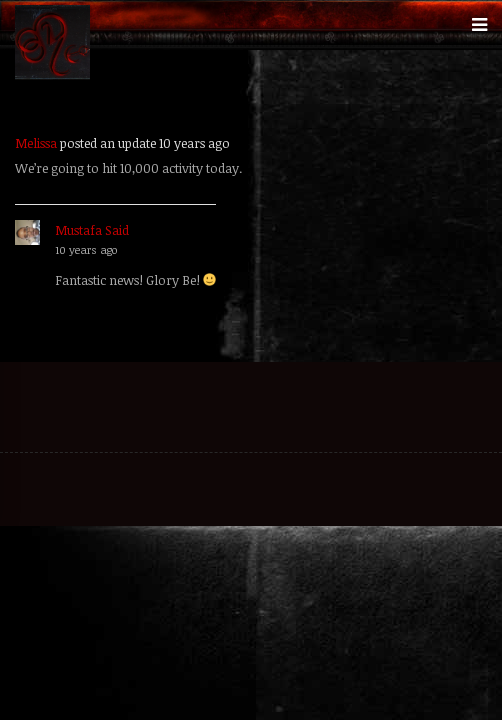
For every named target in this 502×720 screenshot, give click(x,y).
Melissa (36, 143)
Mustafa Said (92, 230)
